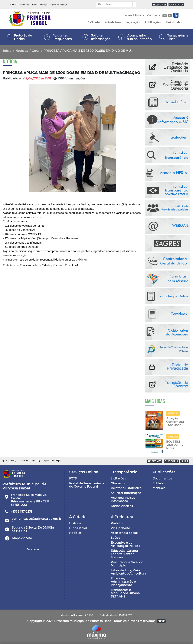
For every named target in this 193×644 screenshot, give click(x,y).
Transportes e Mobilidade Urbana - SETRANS (126, 593)
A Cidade (93, 22)
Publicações (153, 22)
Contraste (154, 15)
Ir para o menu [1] (9, 460)
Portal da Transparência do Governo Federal (87, 485)
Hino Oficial (78, 528)
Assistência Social (124, 533)
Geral (36, 51)
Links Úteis (173, 22)
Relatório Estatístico (126, 488)
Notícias (22, 51)
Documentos (162, 478)
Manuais (159, 488)
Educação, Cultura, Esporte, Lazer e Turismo (125, 554)
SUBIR (185, 461)
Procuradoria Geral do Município (127, 564)
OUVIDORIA (176, 5)
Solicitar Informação (126, 493)
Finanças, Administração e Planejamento (123, 582)
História (75, 523)
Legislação (133, 22)
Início (7, 51)
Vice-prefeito (120, 528)
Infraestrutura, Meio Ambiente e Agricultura (128, 572)
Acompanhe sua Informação (123, 499)
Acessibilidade (135, 15)
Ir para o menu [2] (39, 4)
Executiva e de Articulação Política (126, 544)
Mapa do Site (22, 538)
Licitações (118, 478)
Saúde (115, 538)
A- (170, 16)
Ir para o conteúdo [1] (19, 4)
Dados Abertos (122, 506)
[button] (133, 5)
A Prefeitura (113, 22)
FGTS (73, 478)
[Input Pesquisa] (115, 4)
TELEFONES (160, 5)
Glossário (118, 483)
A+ (164, 16)
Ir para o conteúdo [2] (30, 460)
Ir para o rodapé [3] (59, 4)
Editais (158, 483)
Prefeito (117, 523)
